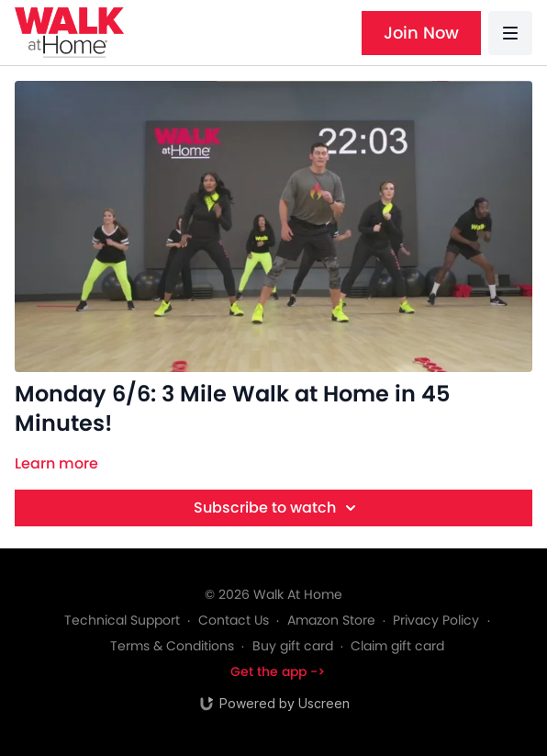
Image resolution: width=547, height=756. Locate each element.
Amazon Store (331, 620)
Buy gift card (293, 646)
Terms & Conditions (172, 646)
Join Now (421, 33)
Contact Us (234, 620)
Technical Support (122, 620)
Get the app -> (278, 671)
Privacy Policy (436, 620)
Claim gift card (397, 646)
